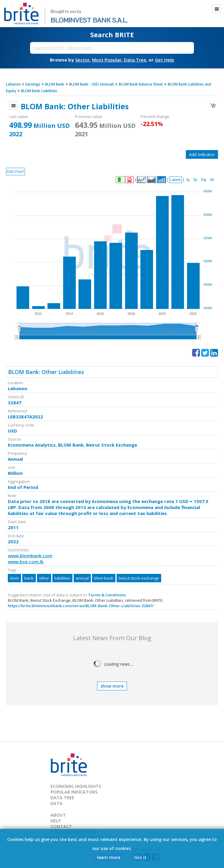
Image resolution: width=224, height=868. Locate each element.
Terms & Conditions (107, 595)
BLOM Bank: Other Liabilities (46, 372)
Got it (140, 857)
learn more (109, 857)
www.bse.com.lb (26, 562)
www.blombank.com (30, 556)
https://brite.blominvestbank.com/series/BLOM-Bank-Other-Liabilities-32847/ (81, 606)
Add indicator (202, 154)
